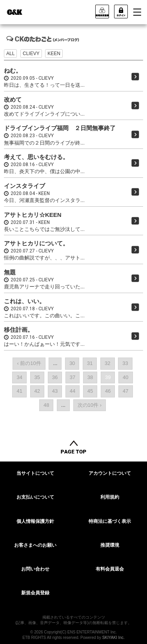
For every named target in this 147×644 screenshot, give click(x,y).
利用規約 (110, 497)
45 (90, 391)
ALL (10, 54)
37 (73, 377)
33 (125, 363)
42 (37, 391)
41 (19, 391)
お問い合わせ (35, 569)
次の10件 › (90, 405)
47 (125, 391)
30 (72, 363)
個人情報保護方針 (35, 521)
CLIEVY (31, 54)
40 (125, 377)
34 (19, 377)
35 (37, 377)
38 (90, 377)
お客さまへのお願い (35, 545)
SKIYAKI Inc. (113, 638)
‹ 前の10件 (29, 363)
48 (46, 405)
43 (55, 391)
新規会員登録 (35, 593)
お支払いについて (35, 497)
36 (55, 377)
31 (90, 363)
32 (107, 363)
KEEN (54, 54)
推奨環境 (110, 545)
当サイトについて (35, 473)
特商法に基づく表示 (110, 521)
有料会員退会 (110, 569)
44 (73, 391)
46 (108, 391)
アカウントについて (110, 473)
